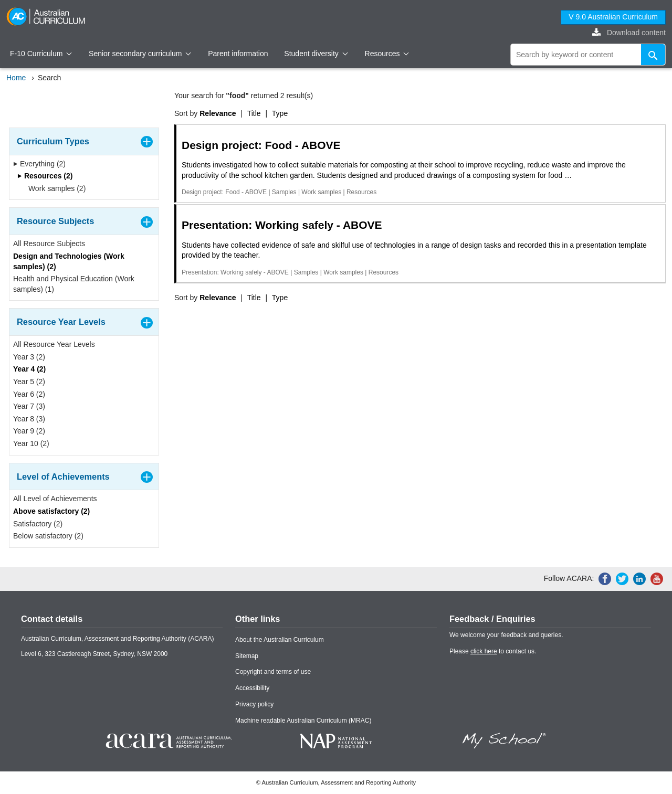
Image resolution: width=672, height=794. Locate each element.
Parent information (238, 54)
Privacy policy (254, 704)
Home (16, 78)
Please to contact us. (493, 651)
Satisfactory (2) (38, 524)
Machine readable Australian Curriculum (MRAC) (303, 721)
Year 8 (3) (29, 419)
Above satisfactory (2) (51, 511)
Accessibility (252, 688)
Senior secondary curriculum (140, 54)
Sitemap (247, 656)
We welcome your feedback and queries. (506, 635)
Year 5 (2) (29, 382)
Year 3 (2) (29, 357)
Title (254, 113)
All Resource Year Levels (54, 344)
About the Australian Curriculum (280, 640)
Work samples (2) (54, 188)
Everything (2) (39, 164)
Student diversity (316, 54)
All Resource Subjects (49, 244)
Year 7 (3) (29, 406)
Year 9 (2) (29, 431)
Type (280, 113)
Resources (387, 54)
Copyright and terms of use (273, 672)
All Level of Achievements (55, 499)
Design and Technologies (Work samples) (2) (69, 261)
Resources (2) (45, 176)
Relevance (218, 113)
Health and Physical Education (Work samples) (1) (74, 284)
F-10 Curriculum (41, 54)
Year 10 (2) (31, 443)
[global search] (588, 55)
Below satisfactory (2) (48, 536)
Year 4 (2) (29, 369)
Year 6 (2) (29, 394)
